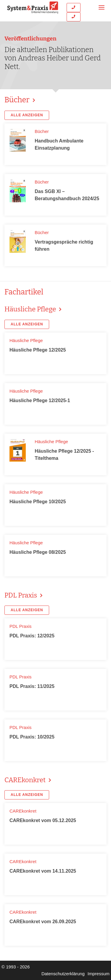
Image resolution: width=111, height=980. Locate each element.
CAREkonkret (26, 780)
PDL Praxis (21, 595)
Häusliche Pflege (31, 309)
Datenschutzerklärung (63, 974)
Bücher (18, 100)
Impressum (99, 974)
